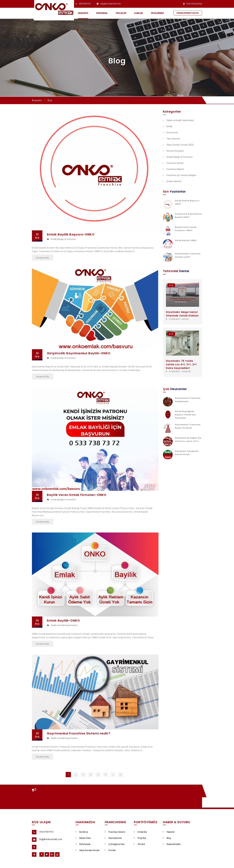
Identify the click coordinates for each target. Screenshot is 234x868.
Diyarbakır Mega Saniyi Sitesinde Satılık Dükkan (182, 314)
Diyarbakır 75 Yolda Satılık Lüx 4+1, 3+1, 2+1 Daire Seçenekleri (181, 364)
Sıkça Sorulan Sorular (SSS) (178, 145)
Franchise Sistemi (115, 832)
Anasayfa (37, 100)
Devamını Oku (43, 258)
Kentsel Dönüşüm (173, 151)
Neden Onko (83, 838)
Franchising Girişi (194, 4)
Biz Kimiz (82, 832)
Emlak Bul (140, 832)
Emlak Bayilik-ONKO (186, 240)
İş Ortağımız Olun (115, 844)
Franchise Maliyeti (173, 169)
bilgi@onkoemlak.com (111, 4)
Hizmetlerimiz (113, 838)
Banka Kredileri (172, 844)
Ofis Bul (139, 844)
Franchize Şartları (173, 163)
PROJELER (121, 13)
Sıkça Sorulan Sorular (88, 850)
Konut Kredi (170, 133)
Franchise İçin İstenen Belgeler (180, 175)
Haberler (169, 832)
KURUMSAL (102, 13)
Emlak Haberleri (172, 182)
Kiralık (168, 127)
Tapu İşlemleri (172, 139)
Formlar (110, 850)
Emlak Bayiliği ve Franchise (61, 239)
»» (121, 775)
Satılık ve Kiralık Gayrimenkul (62, 625)
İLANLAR (139, 13)
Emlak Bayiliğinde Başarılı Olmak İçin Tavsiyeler (185, 415)
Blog (167, 838)
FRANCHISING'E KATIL (188, 13)
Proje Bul (140, 838)
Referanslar (83, 844)
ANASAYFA (83, 13)
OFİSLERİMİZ (157, 13)
